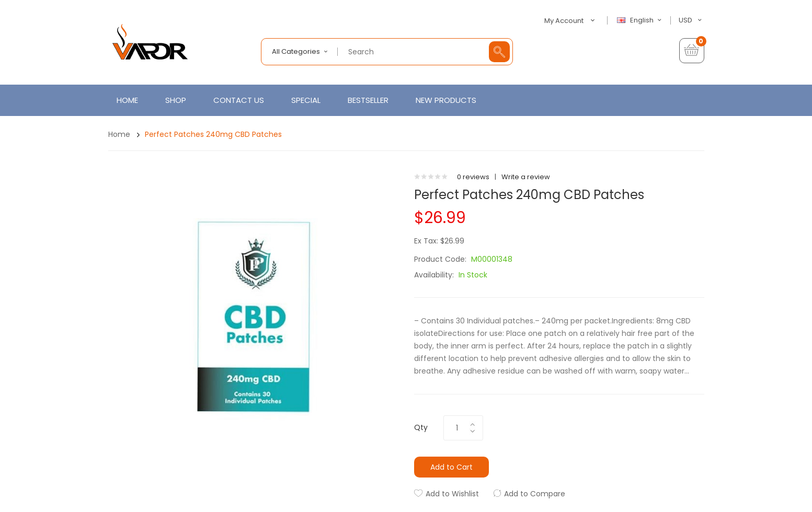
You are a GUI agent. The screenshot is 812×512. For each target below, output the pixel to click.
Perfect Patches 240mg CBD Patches (213, 134)
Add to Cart (451, 467)
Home (119, 134)
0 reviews (473, 177)
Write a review (526, 177)
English (641, 20)
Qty (421, 427)
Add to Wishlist (452, 494)
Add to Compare (535, 494)
